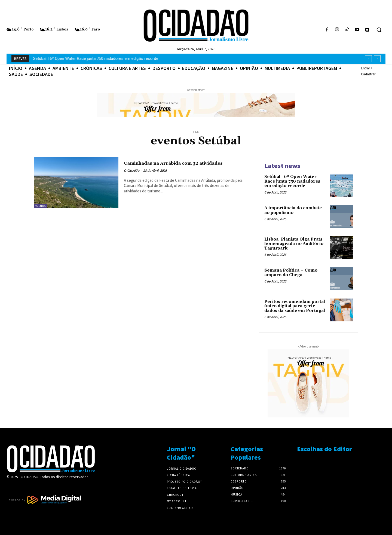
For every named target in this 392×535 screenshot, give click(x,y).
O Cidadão (132, 177)
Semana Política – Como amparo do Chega (291, 273)
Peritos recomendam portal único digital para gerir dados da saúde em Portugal (295, 306)
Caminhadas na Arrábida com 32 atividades (172, 166)
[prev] (368, 59)
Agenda (40, 206)
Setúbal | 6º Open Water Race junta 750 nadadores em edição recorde (292, 181)
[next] (377, 59)
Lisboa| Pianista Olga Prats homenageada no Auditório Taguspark (294, 244)
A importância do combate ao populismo (70, 59)
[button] (379, 30)
